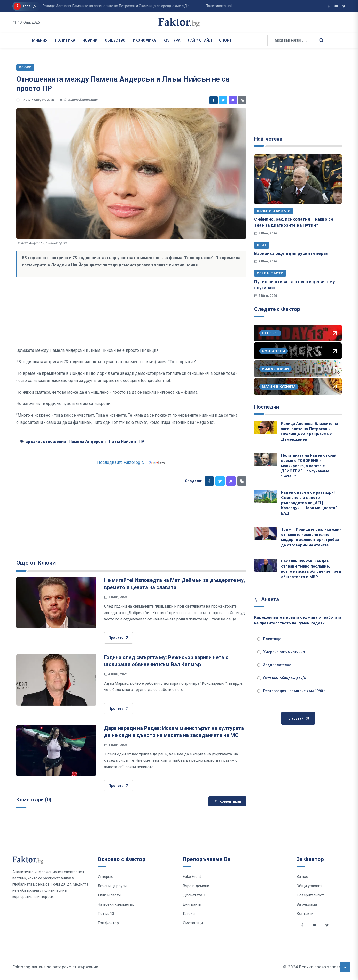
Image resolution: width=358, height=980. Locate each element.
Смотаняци (193, 923)
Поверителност (310, 895)
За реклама (307, 904)
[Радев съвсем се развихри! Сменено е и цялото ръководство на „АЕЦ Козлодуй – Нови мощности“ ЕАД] (266, 496)
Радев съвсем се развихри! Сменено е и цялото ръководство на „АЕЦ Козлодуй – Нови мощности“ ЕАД (309, 503)
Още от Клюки (36, 563)
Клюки (189, 914)
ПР (142, 441)
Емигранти (192, 904)
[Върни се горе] (345, 967)
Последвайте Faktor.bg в (131, 463)
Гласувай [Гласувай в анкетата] (298, 718)
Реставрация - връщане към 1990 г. (292, 691)
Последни (267, 407)
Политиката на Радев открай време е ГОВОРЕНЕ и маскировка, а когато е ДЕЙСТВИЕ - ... (190, 6)
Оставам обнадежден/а (282, 678)
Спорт (225, 40)
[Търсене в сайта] (321, 40)
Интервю (106, 877)
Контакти (305, 914)
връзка (33, 441)
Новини (90, 40)
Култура (172, 40)
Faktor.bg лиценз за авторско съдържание (55, 967)
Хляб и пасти (270, 273)
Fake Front (192, 877)
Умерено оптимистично (281, 652)
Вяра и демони (196, 886)
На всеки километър (116, 904)
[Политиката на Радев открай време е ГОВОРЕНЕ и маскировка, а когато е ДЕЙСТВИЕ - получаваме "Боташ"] (266, 459)
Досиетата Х (194, 895)
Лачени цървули (274, 211)
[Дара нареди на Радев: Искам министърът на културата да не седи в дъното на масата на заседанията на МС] (56, 751)
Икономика (144, 40)
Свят (262, 245)
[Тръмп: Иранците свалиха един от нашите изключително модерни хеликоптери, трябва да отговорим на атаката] (266, 533)
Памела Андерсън (87, 441)
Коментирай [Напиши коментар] (227, 801)
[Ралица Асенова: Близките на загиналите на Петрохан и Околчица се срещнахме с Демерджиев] (266, 428)
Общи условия (309, 886)
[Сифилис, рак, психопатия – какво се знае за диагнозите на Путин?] (298, 179)
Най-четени (268, 139)
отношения (54, 441)
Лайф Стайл (200, 40)
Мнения (40, 40)
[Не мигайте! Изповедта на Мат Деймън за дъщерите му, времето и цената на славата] (56, 603)
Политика (65, 40)
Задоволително (274, 665)
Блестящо (269, 639)
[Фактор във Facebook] (329, 6)
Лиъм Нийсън (122, 441)
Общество (115, 40)
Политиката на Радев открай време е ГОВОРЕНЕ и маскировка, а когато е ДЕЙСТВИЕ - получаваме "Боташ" (309, 466)
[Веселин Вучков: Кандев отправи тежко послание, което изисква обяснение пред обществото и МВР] (266, 565)
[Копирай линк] (242, 100)
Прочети (118, 638)
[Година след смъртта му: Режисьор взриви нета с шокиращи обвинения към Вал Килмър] (56, 680)
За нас (302, 877)
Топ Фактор (108, 923)
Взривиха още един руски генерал (291, 253)
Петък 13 (106, 914)
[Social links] (302, 925)
